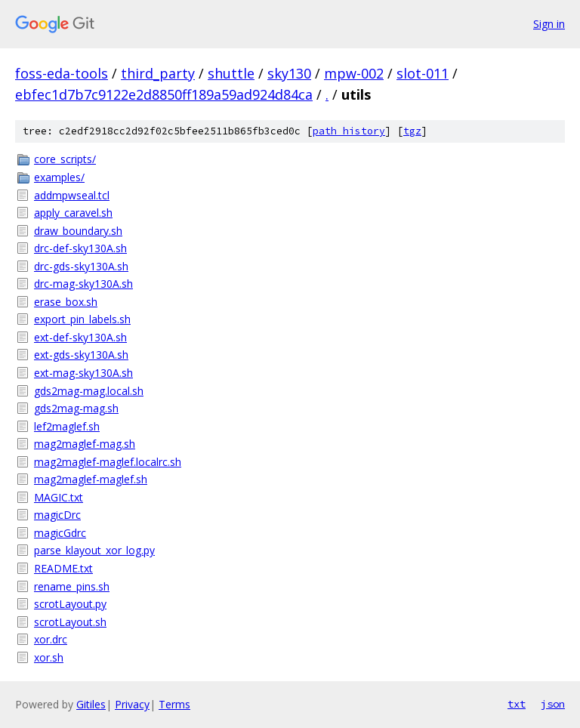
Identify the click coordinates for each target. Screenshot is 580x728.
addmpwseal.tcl (72, 195)
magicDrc (57, 515)
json (553, 704)
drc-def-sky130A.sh (80, 248)
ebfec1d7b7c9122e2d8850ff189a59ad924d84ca (164, 94)
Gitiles (91, 704)
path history (349, 131)
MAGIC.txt (59, 497)
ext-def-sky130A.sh (80, 337)
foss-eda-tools (62, 73)
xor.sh (49, 657)
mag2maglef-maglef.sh (91, 479)
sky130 (289, 73)
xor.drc (51, 639)
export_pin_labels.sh (82, 319)
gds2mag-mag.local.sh (89, 391)
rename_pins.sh (72, 586)
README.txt (63, 568)
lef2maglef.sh (67, 426)
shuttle (231, 73)
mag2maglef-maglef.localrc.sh (108, 462)
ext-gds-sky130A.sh (81, 355)
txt (517, 704)
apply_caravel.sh (73, 213)
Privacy (132, 704)
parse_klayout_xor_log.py (94, 550)
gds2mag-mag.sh (76, 408)
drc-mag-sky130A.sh (83, 284)
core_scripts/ (65, 159)
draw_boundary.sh (78, 231)
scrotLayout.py (70, 604)
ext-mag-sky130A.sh (83, 373)
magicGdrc (60, 533)
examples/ (59, 177)
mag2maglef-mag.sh (85, 444)
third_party (158, 73)
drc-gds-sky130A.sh (81, 266)
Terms (174, 704)
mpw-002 (354, 73)
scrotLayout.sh (70, 622)
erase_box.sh (66, 302)
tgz (412, 131)
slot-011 (423, 73)
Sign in (549, 24)
